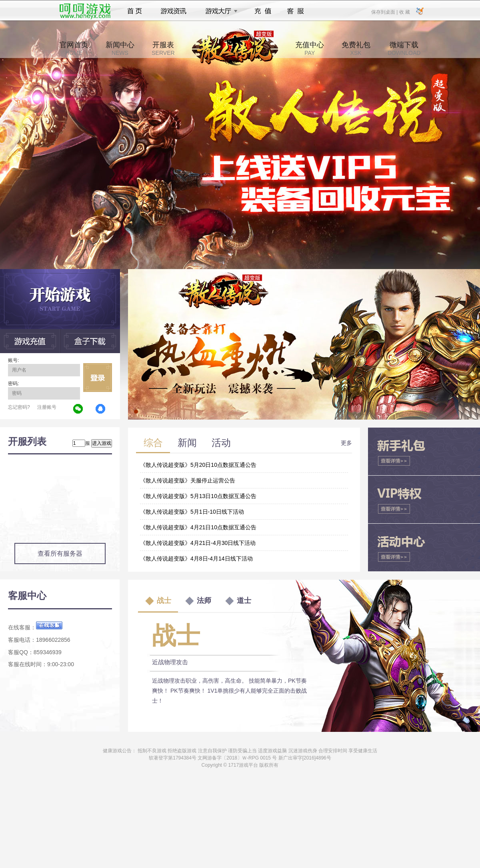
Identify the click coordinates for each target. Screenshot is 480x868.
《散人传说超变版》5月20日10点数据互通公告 (198, 465)
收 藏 (404, 12)
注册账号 (47, 407)
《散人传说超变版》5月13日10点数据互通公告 (198, 496)
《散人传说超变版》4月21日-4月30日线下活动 (198, 543)
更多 (346, 443)
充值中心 (310, 48)
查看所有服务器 (60, 554)
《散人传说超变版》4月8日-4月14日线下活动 (196, 559)
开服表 (163, 48)
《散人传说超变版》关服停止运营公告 (188, 480)
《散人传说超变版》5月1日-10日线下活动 (192, 512)
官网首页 (74, 48)
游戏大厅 (219, 11)
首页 (135, 11)
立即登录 (98, 378)
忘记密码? (19, 407)
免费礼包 (356, 48)
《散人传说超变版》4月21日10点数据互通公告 (198, 527)
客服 (296, 11)
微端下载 (404, 48)
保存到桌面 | (385, 12)
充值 (263, 11)
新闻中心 (120, 48)
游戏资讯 (174, 11)
